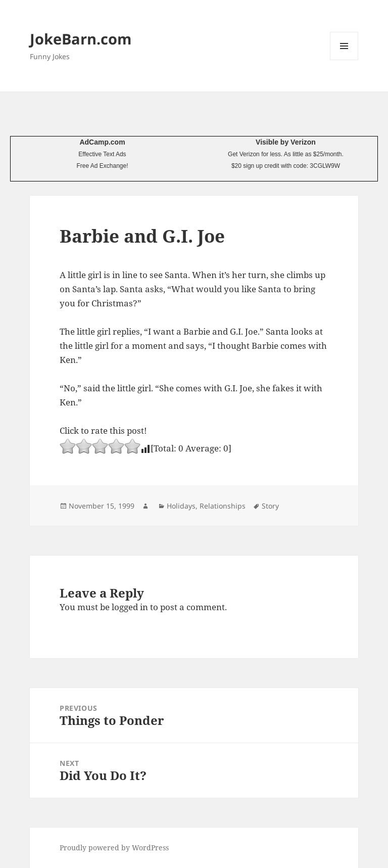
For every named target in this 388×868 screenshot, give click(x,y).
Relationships (223, 506)
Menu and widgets (344, 60)
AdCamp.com (102, 142)
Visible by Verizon (286, 142)
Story (270, 506)
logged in (130, 607)
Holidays (181, 506)
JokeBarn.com (81, 39)
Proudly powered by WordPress (114, 848)
